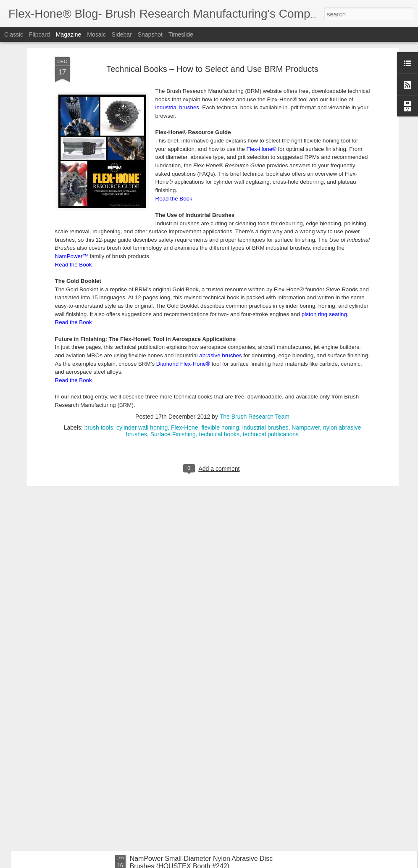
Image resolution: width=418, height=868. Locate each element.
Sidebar (122, 34)
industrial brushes (266, 339)
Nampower (306, 339)
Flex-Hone (185, 339)
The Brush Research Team (255, 328)
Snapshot (150, 34)
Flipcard (39, 34)
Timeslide (181, 34)
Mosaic (96, 34)
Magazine (69, 34)
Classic (14, 34)
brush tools (99, 339)
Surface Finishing (173, 346)
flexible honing (220, 339)
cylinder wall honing (142, 339)
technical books (220, 346)
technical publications (271, 346)
